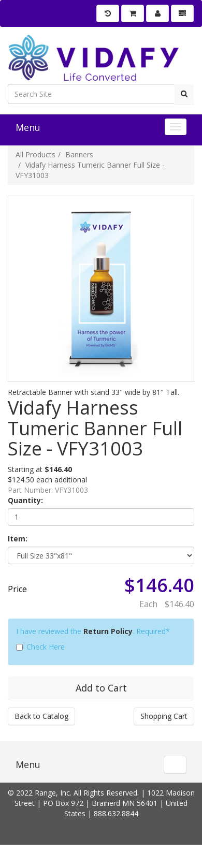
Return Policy (108, 631)
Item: (18, 539)
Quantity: (25, 500)
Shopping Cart (164, 716)
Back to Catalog (41, 716)
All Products (35, 155)
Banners (79, 155)
